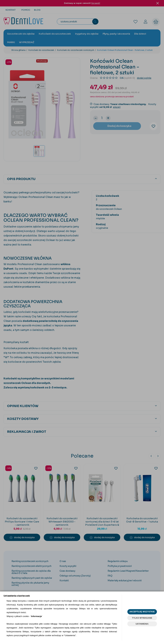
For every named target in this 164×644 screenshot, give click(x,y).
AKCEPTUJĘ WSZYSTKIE (142, 612)
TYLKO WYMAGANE (142, 618)
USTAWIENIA (142, 624)
